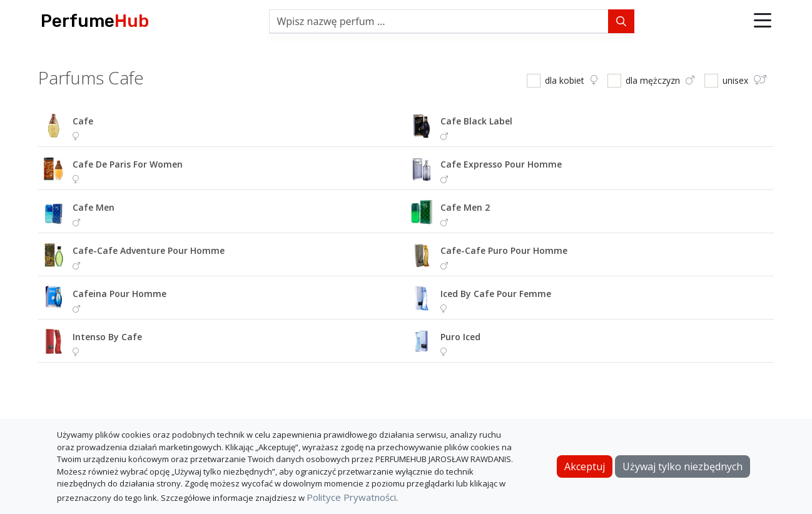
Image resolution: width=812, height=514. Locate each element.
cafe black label (476, 121)
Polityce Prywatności (351, 497)
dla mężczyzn (660, 80)
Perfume (95, 21)
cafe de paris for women (128, 164)
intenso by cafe (107, 337)
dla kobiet (571, 80)
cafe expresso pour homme (501, 164)
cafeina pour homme (119, 294)
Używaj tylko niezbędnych (683, 466)
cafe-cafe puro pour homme (504, 250)
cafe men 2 (465, 207)
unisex (744, 80)
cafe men (94, 207)
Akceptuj (585, 466)
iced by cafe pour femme (496, 294)
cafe (83, 121)
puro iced (460, 337)
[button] (763, 21)
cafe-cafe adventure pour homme (149, 250)
